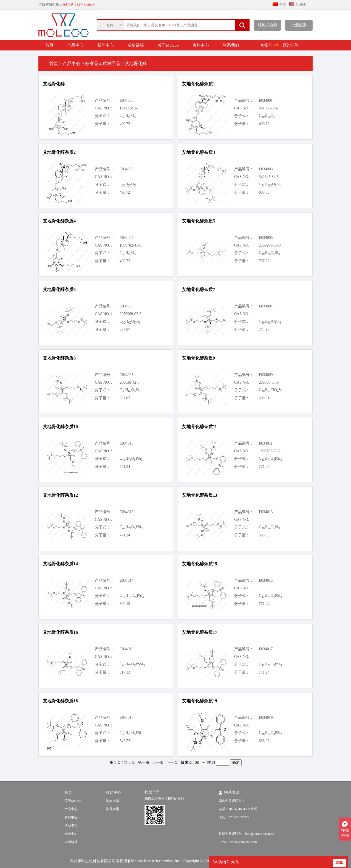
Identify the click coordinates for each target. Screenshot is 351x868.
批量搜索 (299, 25)
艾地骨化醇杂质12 (60, 495)
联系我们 (231, 45)
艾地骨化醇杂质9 (199, 358)
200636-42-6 (129, 382)
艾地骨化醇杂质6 (59, 289)
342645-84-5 (269, 177)
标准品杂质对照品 (103, 63)
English (301, 4)
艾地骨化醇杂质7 (199, 289)
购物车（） (271, 45)
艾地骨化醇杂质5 (199, 221)
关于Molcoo (168, 45)
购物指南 (112, 801)
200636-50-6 (269, 382)
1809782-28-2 (270, 451)
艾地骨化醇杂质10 (60, 427)
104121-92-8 (129, 108)
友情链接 (136, 45)
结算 (339, 863)
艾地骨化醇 (54, 84)
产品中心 (75, 45)
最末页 (186, 763)
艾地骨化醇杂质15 (200, 564)
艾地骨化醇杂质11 (199, 427)
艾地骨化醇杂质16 (60, 632)
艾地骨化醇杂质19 (200, 701)
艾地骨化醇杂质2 (59, 152)
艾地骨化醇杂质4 (59, 221)
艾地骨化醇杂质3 (199, 152)
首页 (49, 45)
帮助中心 (114, 792)
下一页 (172, 763)
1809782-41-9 (130, 245)
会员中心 (71, 834)
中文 (283, 4)
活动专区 (71, 825)
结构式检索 (267, 25)
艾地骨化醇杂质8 (59, 358)
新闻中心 (106, 45)
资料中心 (201, 45)
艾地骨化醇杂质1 (199, 84)
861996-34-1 (269, 108)
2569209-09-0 (270, 245)
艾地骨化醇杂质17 (200, 632)
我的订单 (290, 45)
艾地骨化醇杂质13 (200, 495)
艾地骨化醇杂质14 (60, 564)
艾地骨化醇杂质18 (60, 701)
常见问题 (112, 809)
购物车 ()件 (229, 862)
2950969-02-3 (130, 314)
